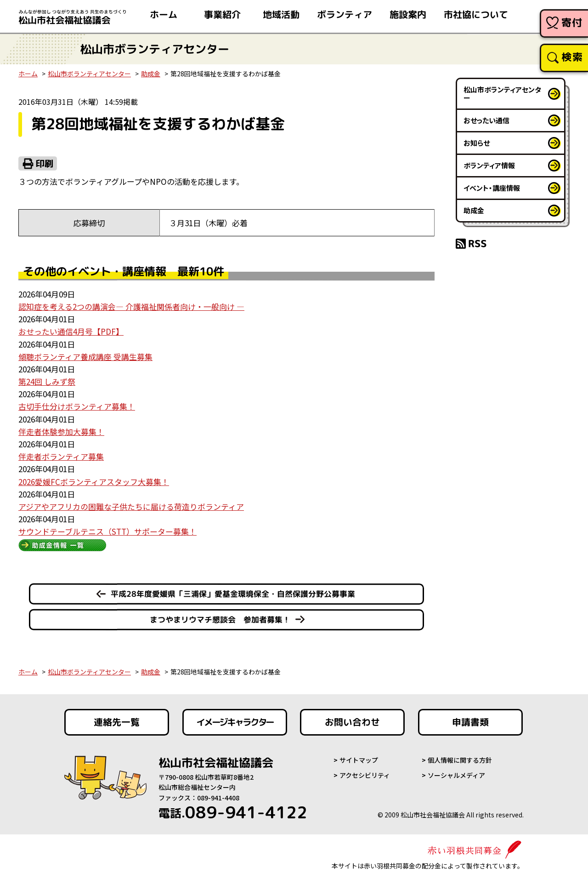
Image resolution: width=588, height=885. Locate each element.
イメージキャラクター (235, 722)
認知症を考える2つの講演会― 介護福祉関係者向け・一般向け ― (131, 306)
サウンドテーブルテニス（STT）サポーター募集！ (107, 531)
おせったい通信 (486, 120)
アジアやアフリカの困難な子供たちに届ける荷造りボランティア (131, 506)
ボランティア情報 (489, 165)
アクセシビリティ (365, 775)
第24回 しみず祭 (47, 381)
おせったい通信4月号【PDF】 (71, 331)
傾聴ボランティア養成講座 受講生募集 (85, 357)
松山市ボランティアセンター (89, 74)
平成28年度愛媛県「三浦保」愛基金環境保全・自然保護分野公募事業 (233, 594)
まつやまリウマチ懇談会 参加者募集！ (220, 619)
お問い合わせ (352, 722)
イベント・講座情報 (492, 188)
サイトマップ (359, 760)
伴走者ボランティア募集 (61, 456)
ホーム (28, 74)
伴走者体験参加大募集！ (61, 431)
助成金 (151, 74)
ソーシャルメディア (456, 775)
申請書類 (470, 722)
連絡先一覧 (117, 722)
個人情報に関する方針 (460, 760)
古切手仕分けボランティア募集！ (77, 406)
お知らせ (477, 143)
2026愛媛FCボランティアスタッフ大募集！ (94, 482)
